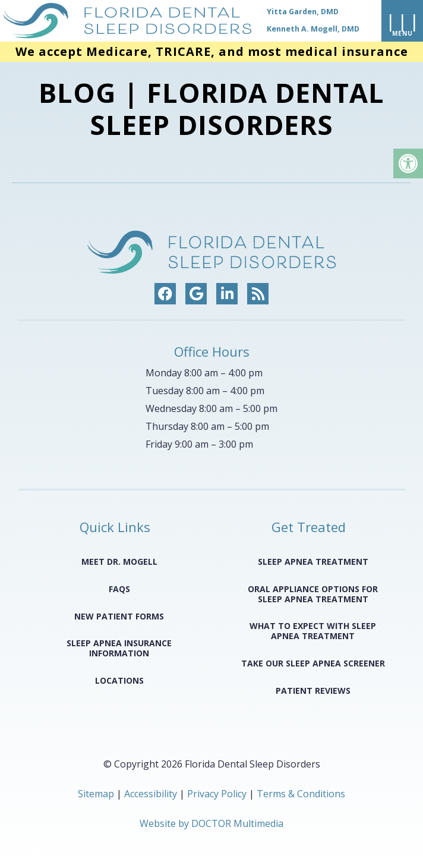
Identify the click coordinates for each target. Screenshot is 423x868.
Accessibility (151, 794)
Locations (119, 680)
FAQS (119, 589)
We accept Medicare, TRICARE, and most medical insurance (212, 51)
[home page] (180, 21)
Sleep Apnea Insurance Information (119, 648)
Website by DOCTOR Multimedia (211, 823)
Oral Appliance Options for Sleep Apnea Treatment (313, 594)
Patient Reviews (313, 691)
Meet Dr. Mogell (119, 562)
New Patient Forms (119, 616)
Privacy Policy (218, 794)
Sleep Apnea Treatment (313, 562)
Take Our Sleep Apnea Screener (313, 663)
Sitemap (96, 794)
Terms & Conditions (301, 794)
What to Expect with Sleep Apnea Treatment (313, 631)
